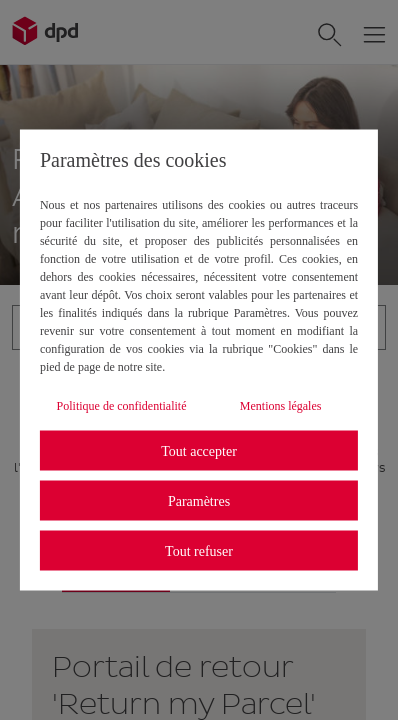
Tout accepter (199, 450)
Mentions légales (281, 406)
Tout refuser (199, 550)
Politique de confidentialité (122, 406)
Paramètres (199, 500)
